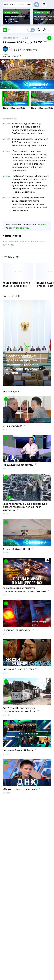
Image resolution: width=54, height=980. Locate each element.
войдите (42, 225)
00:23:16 (6, 198)
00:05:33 (6, 139)
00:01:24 (6, 124)
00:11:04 (6, 151)
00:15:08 (6, 176)
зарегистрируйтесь (19, 228)
